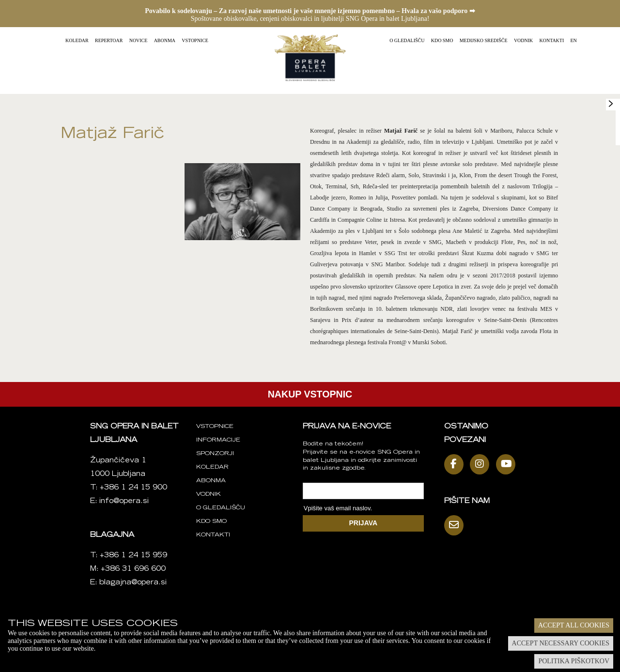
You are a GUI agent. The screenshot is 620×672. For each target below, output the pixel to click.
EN (574, 40)
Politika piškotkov (574, 661)
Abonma (165, 40)
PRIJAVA (364, 523)
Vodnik (523, 40)
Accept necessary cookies (561, 643)
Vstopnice (195, 40)
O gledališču (407, 40)
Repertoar (109, 40)
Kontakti (552, 40)
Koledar (77, 40)
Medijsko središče (484, 40)
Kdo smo (442, 40)
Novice (139, 40)
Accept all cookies (574, 625)
